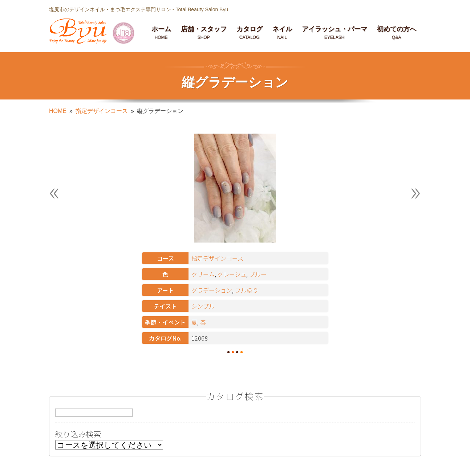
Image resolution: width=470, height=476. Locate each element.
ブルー (258, 274)
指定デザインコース (102, 111)
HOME (58, 111)
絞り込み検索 (78, 435)
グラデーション (212, 290)
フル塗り (247, 290)
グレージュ (232, 274)
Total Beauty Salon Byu (202, 9)
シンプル (203, 306)
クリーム (203, 274)
